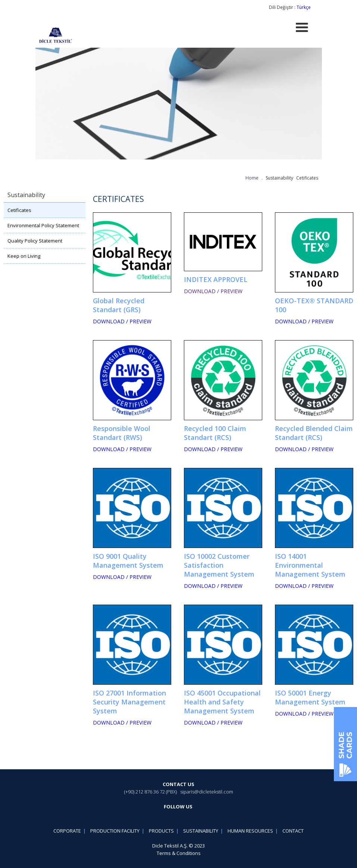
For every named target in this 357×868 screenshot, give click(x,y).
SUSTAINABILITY (201, 831)
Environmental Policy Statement (43, 225)
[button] (302, 28)
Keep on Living (24, 256)
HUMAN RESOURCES (250, 831)
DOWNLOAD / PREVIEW (122, 321)
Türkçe (304, 7)
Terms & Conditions (179, 853)
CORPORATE (67, 831)
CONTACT (293, 831)
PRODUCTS (161, 831)
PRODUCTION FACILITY (115, 831)
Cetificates (19, 210)
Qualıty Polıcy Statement (35, 241)
